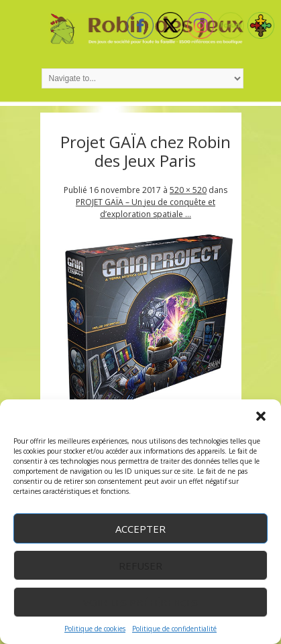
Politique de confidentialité (174, 629)
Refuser (140, 566)
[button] (261, 416)
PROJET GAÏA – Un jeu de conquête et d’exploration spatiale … (146, 208)
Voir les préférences (140, 602)
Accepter (140, 529)
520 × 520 (188, 190)
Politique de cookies (95, 629)
